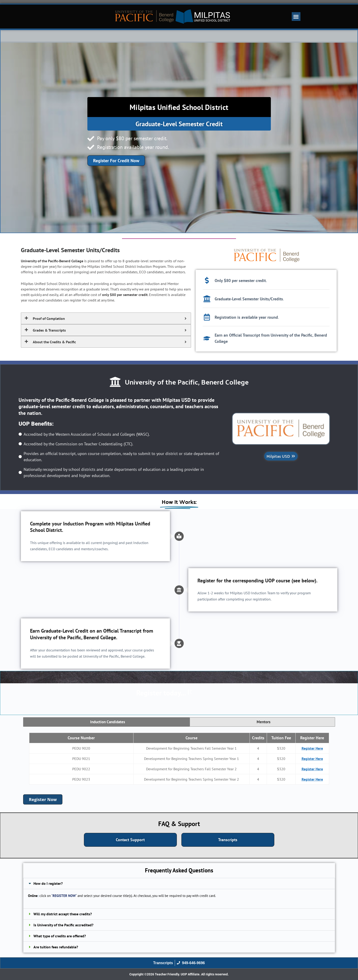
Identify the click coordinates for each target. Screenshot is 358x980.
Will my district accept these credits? (63, 914)
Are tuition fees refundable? (56, 947)
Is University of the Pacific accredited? (63, 925)
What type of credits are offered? (60, 936)
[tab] (106, 722)
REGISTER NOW (64, 896)
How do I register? (48, 883)
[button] (296, 17)
